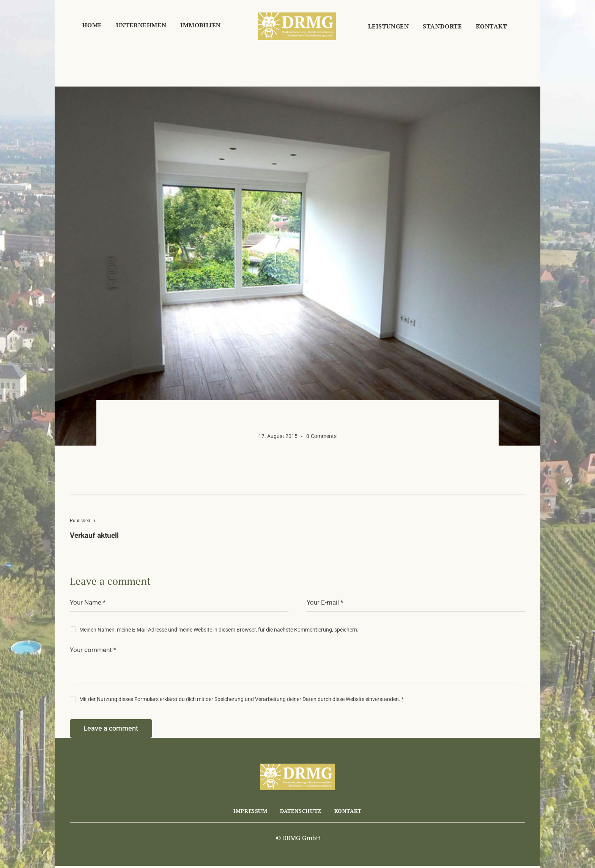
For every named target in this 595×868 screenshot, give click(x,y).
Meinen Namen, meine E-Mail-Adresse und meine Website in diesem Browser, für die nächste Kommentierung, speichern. (219, 630)
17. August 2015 (278, 436)
